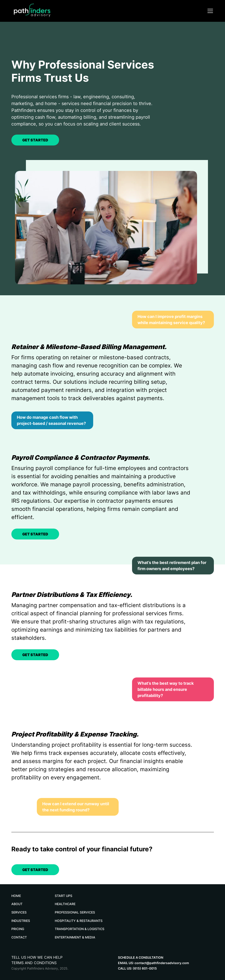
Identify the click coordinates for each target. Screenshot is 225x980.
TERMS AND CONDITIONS (34, 963)
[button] (209, 11)
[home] (45, 11)
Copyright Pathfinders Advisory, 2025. (40, 968)
